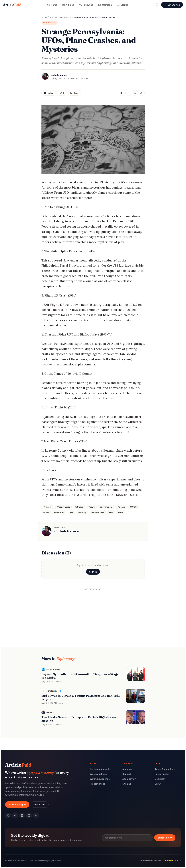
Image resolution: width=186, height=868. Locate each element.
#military (82, 512)
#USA (121, 512)
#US (111, 512)
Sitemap (127, 784)
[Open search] (157, 5)
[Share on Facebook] (128, 93)
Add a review (129, 779)
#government (106, 507)
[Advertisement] (93, 613)
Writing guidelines (100, 779)
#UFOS (133, 507)
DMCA (158, 784)
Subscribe (165, 838)
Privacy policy (162, 774)
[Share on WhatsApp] (135, 93)
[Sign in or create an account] (172, 5)
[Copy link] (142, 93)
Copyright (160, 779)
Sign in (93, 572)
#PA (71, 512)
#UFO (46, 512)
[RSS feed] (36, 815)
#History (47, 507)
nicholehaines (67, 531)
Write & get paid (99, 774)
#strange (79, 507)
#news (92, 507)
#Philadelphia (98, 512)
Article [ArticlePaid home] (12, 5)
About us (127, 769)
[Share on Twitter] (121, 93)
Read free (40, 805)
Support (127, 774)
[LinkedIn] (29, 815)
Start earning (17, 805)
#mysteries (59, 512)
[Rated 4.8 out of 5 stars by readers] (173, 860)
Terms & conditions (165, 769)
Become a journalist (101, 769)
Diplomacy (50, 23)
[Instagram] (22, 815)
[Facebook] (15, 815)
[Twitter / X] (8, 815)
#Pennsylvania (63, 507)
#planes (121, 507)
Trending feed (98, 784)
